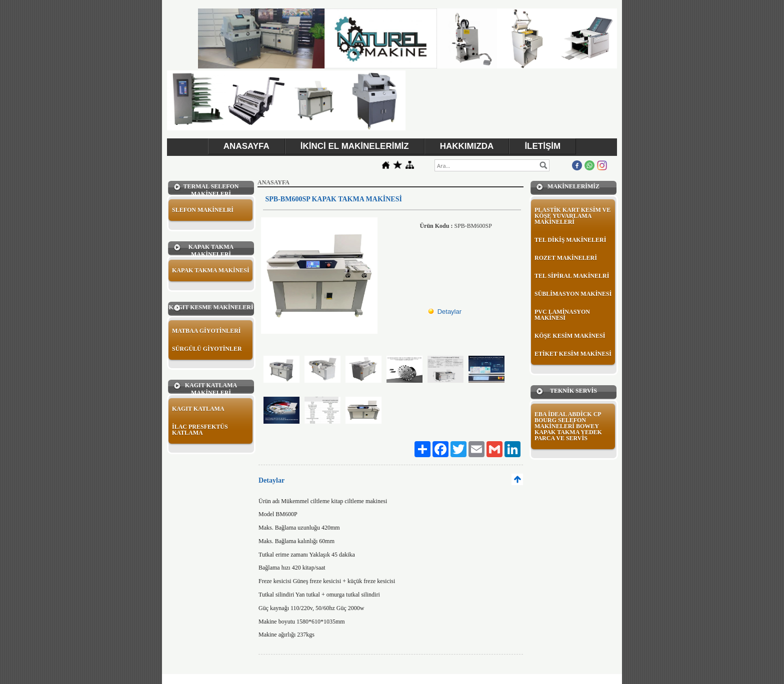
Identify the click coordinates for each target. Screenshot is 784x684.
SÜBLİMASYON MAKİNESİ (573, 294)
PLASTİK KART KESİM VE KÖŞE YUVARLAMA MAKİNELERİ (572, 216)
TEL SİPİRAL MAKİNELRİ (572, 276)
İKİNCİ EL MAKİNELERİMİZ (355, 146)
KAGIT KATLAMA (198, 409)
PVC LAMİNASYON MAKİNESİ (562, 315)
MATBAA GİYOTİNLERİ (206, 331)
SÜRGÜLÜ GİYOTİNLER (207, 349)
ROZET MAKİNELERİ (566, 258)
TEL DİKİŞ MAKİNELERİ (570, 240)
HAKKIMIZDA (467, 146)
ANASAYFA (246, 146)
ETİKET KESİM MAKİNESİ (573, 354)
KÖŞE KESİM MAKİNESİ (570, 336)
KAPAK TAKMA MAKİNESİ (211, 270)
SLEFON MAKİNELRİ (203, 210)
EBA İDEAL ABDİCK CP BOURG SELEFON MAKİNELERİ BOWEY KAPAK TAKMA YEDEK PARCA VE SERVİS (568, 426)
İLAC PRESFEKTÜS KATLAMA (200, 430)
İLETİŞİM (542, 146)
